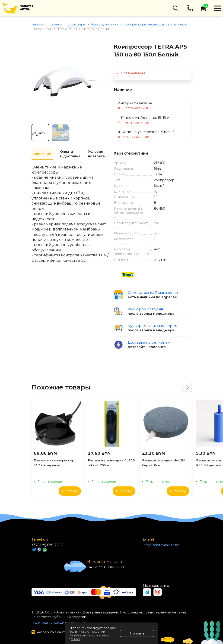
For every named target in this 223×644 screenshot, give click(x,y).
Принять (137, 633)
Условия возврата (96, 154)
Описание (42, 154)
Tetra (158, 174)
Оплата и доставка (70, 154)
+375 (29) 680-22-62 (47, 545)
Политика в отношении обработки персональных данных (89, 635)
